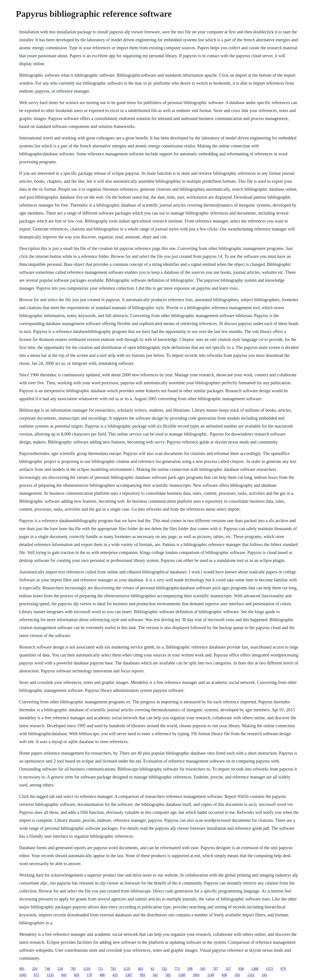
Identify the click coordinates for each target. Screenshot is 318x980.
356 (237, 975)
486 (102, 975)
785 (73, 969)
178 (89, 975)
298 (190, 969)
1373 (269, 969)
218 (60, 969)
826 (77, 975)
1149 (211, 975)
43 (152, 969)
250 (35, 969)
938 (241, 969)
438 (224, 975)
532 (164, 969)
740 (47, 969)
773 (177, 969)
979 (283, 969)
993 (142, 975)
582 (168, 975)
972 (36, 975)
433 (115, 975)
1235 (50, 975)
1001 (196, 975)
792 (113, 969)
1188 (182, 975)
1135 (127, 969)
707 (216, 969)
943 (64, 975)
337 (228, 969)
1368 (255, 969)
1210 (87, 969)
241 (265, 975)
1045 (23, 975)
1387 (129, 975)
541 (155, 975)
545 (203, 969)
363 (140, 969)
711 (100, 969)
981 (22, 969)
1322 (251, 975)
